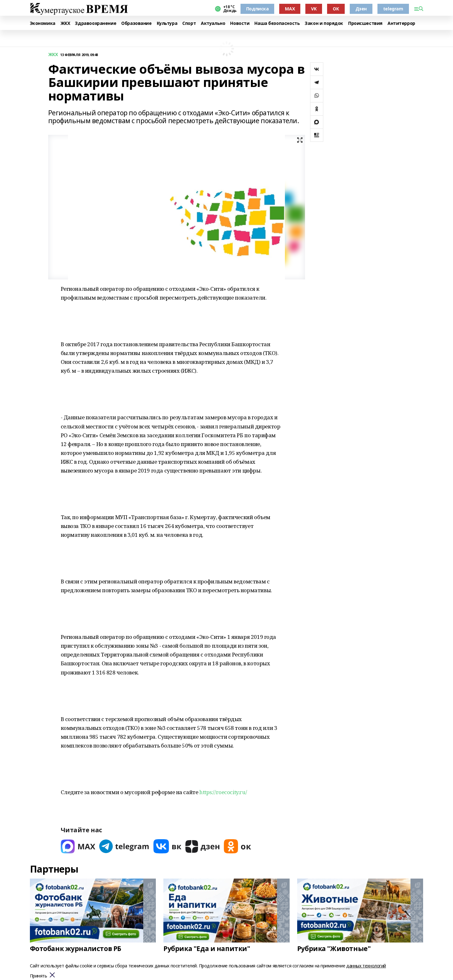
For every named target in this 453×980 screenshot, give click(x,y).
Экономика (43, 23)
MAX (290, 9)
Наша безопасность (277, 23)
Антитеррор (401, 23)
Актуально (213, 23)
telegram (393, 9)
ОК (336, 9)
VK (314, 9)
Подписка (258, 9)
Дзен (361, 9)
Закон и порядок (324, 23)
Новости (240, 23)
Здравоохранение (96, 23)
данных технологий (366, 966)
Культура (167, 23)
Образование (136, 23)
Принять (39, 976)
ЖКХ (65, 23)
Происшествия (365, 23)
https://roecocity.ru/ (223, 792)
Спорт (189, 23)
